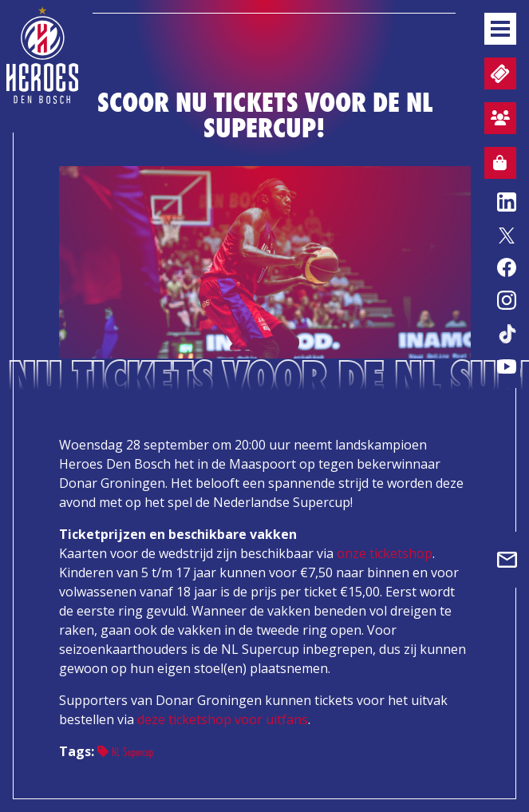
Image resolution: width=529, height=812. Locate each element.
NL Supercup (125, 752)
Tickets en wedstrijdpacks (498, 74)
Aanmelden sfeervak (497, 121)
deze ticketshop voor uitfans (223, 719)
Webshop (495, 165)
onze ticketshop (385, 553)
